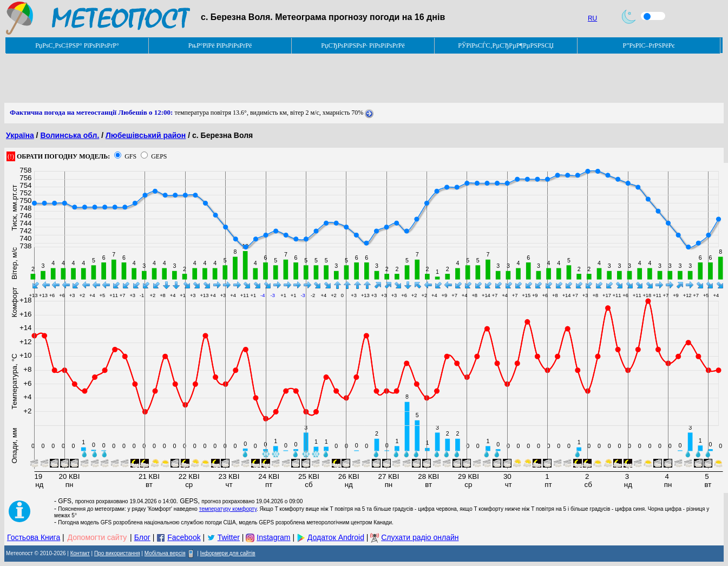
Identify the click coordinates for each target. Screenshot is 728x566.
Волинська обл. (70, 135)
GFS (130, 156)
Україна (20, 135)
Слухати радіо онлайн (420, 537)
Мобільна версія (165, 553)
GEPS (159, 156)
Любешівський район (146, 135)
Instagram (273, 537)
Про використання (117, 553)
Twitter (229, 537)
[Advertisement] (201, 78)
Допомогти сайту (97, 537)
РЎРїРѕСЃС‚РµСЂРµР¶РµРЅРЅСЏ (506, 45)
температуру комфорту (228, 509)
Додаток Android (336, 537)
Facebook (184, 537)
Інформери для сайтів (228, 553)
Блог (142, 537)
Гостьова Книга (34, 537)
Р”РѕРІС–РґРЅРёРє (648, 45)
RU (592, 18)
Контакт (80, 553)
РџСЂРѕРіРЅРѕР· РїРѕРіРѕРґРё (363, 45)
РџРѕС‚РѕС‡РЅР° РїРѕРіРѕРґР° (77, 45)
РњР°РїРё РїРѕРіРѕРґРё (220, 45)
